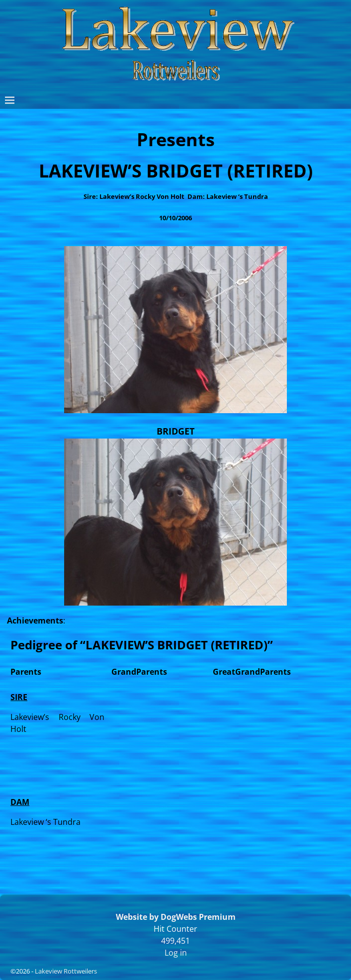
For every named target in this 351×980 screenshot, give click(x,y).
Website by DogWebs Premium (176, 917)
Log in (176, 953)
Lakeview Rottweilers (66, 971)
